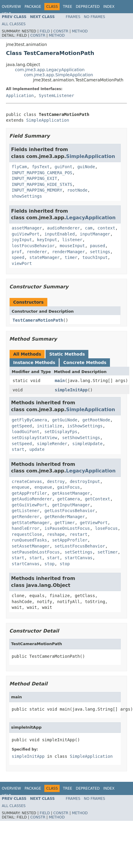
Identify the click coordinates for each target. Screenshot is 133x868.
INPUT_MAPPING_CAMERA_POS (42, 173)
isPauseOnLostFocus (67, 528)
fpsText (41, 167)
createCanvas (27, 481)
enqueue (21, 487)
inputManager (95, 234)
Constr (61, 31)
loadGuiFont (26, 432)
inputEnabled (60, 234)
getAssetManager (71, 493)
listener (72, 240)
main (60, 381)
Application (20, 96)
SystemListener (57, 96)
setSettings (79, 552)
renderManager (69, 252)
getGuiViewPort (29, 505)
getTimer (65, 523)
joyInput (22, 240)
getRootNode (96, 420)
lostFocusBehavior (33, 246)
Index (109, 7)
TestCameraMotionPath (38, 320)
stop (50, 564)
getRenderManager (65, 517)
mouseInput (72, 246)
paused (98, 246)
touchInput (95, 257)
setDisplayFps (61, 432)
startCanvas (79, 558)
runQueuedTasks (29, 540)
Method (80, 31)
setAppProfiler (70, 540)
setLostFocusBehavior (80, 546)
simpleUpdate (87, 444)
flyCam (19, 167)
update (37, 449)
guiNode (86, 167)
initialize (49, 426)
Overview (11, 7)
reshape (56, 534)
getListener (26, 511)
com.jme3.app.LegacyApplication (50, 70)
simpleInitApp (71, 390)
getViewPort (94, 523)
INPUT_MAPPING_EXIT (34, 178)
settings (100, 252)
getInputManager (71, 505)
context (106, 228)
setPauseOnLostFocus (36, 552)
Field (45, 31)
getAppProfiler (29, 493)
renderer (37, 252)
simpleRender (52, 444)
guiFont (63, 167)
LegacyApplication (91, 218)
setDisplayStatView (34, 438)
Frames (73, 17)
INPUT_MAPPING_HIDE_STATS (42, 184)
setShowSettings (81, 438)
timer (71, 257)
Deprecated (88, 7)
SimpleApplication (47, 120)
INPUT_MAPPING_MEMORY (37, 190)
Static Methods (67, 354)
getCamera (69, 499)
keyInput (47, 240)
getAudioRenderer (32, 499)
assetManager (27, 228)
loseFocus (106, 528)
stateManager (44, 257)
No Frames (95, 17)
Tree (68, 7)
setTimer (108, 552)
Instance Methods (34, 363)
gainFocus (69, 487)
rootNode (77, 190)
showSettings (27, 196)
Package (33, 7)
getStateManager (31, 523)
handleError (26, 528)
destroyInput (85, 481)
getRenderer (26, 517)
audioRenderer (64, 228)
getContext (97, 499)
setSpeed (22, 444)
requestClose (27, 534)
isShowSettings (85, 426)
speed (18, 257)
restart (79, 534)
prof (17, 252)
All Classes (14, 24)
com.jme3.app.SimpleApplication (59, 75)
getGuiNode (65, 420)
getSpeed (22, 426)
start (18, 449)
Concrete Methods (85, 363)
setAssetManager (31, 546)
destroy (56, 481)
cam (89, 228)
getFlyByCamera (29, 420)
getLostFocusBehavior (70, 511)
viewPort (22, 263)
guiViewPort (26, 234)
